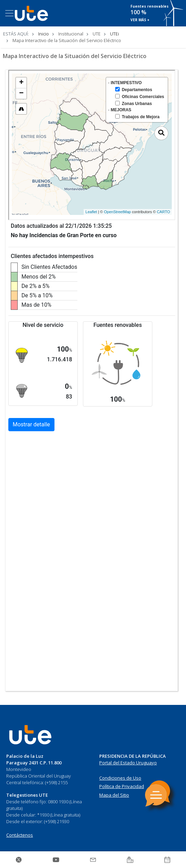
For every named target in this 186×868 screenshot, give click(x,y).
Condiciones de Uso (120, 778)
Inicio (44, 34)
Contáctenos (20, 835)
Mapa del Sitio (114, 795)
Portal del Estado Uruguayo (128, 763)
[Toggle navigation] (9, 13)
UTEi (115, 34)
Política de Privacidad (122, 786)
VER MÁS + (140, 20)
